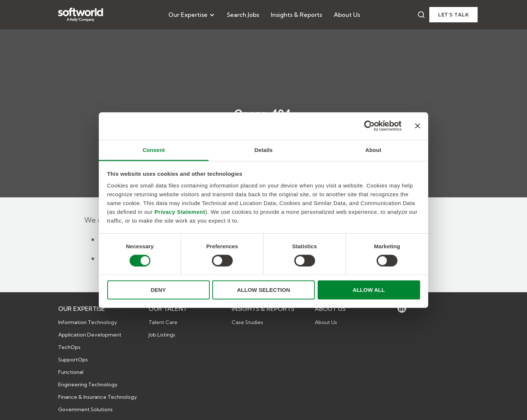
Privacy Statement (180, 211)
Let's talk (453, 15)
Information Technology (88, 322)
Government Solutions (85, 409)
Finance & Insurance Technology (98, 397)
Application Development (90, 335)
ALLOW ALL (369, 290)
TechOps (69, 347)
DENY (158, 290)
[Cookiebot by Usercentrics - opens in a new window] (369, 126)
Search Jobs (243, 15)
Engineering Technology (88, 384)
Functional (71, 372)
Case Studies (247, 322)
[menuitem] (192, 15)
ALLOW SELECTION (264, 290)
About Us (347, 15)
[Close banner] (418, 126)
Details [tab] (263, 150)
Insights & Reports (296, 15)
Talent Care (163, 322)
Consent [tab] (154, 150)
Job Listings (162, 335)
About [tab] (373, 150)
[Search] (421, 15)
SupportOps (73, 360)
